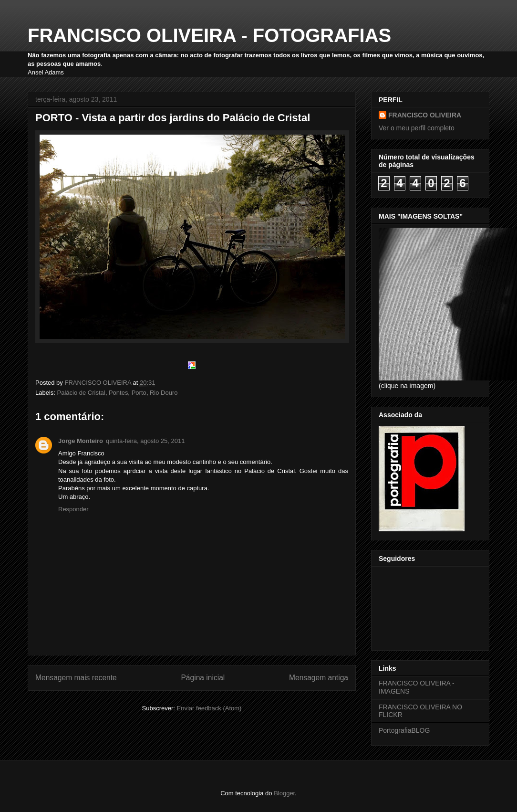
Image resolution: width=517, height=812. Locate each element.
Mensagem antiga (319, 678)
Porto (139, 393)
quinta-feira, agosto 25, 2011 (145, 441)
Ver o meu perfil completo (417, 128)
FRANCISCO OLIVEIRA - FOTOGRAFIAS (209, 35)
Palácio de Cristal (81, 393)
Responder (73, 509)
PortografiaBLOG (404, 730)
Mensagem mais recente (76, 678)
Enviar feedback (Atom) (209, 708)
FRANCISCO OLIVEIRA (425, 115)
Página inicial (203, 678)
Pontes (118, 393)
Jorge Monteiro (81, 441)
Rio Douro (164, 393)
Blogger (284, 793)
